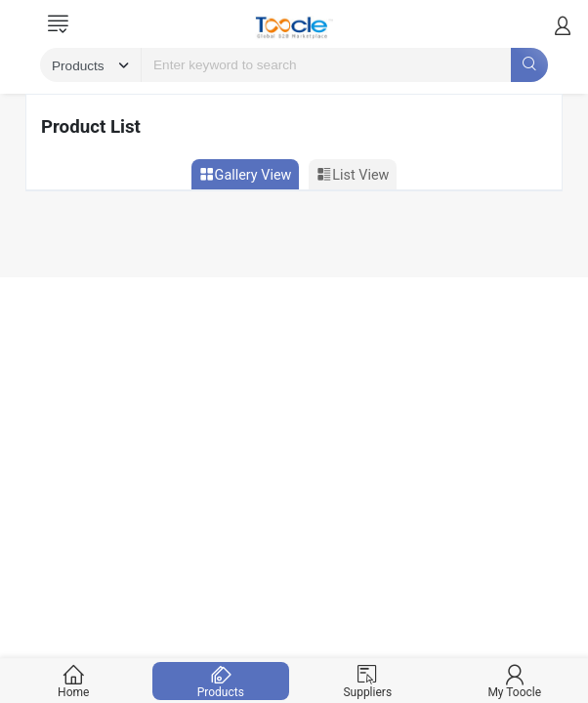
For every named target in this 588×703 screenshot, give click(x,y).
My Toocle (514, 681)
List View (353, 175)
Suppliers (368, 681)
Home (74, 681)
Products (220, 681)
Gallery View (246, 175)
